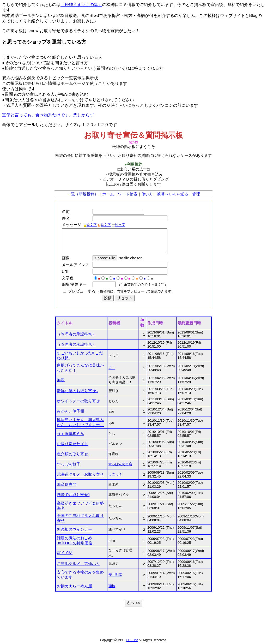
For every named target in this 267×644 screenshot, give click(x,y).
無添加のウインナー (74, 529)
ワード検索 (128, 194)
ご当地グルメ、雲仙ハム (78, 564)
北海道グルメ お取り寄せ (80, 474)
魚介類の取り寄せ (72, 454)
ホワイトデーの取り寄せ (78, 401)
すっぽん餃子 (69, 464)
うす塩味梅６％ (71, 434)
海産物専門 (67, 485)
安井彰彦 (115, 575)
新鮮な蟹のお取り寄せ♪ (77, 391)
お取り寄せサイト (72, 444)
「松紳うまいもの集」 (81, 5)
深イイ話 (65, 553)
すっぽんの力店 (120, 464)
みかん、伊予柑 (71, 411)
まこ (112, 368)
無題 (61, 380)
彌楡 (112, 586)
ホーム (108, 194)
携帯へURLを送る (172, 194)
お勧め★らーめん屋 (74, 586)
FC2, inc (132, 640)
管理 (196, 194)
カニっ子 (115, 474)
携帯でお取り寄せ (73, 495)
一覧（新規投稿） (83, 194)
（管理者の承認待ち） (76, 334)
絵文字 (90, 225)
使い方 (147, 194)
